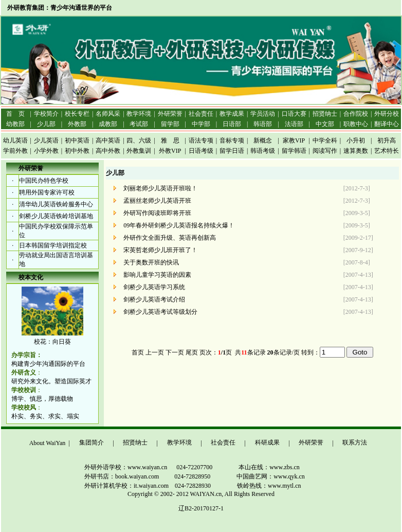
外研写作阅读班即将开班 (158, 213)
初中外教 (77, 151)
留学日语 (232, 151)
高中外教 (108, 151)
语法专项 (201, 140)
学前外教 (15, 151)
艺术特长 (387, 151)
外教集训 (139, 151)
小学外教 (46, 151)
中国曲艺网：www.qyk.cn (271, 476)
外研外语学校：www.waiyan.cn (113, 467)
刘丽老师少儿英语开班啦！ (161, 188)
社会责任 (223, 442)
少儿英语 (46, 140)
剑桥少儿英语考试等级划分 (161, 312)
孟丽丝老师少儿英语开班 (158, 201)
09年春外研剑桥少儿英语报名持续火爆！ (180, 225)
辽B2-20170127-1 (201, 508)
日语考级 (201, 151)
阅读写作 (325, 151)
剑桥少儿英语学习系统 (155, 287)
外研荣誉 (311, 442)
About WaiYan (48, 443)
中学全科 (325, 140)
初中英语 (77, 140)
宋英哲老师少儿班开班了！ (161, 250)
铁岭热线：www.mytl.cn (269, 486)
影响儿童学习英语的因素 (158, 275)
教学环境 (179, 442)
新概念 (263, 140)
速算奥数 (356, 151)
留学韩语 (294, 151)
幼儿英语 (15, 140)
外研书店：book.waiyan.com (109, 476)
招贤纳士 (135, 442)
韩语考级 (263, 151)
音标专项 (232, 140)
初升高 (387, 140)
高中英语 (108, 140)
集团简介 (92, 442)
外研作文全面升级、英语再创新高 (170, 238)
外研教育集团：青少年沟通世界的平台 (60, 8)
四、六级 (139, 140)
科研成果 (267, 442)
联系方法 (355, 442)
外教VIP (170, 151)
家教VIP (294, 140)
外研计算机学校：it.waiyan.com (114, 486)
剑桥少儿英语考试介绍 (155, 299)
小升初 (356, 140)
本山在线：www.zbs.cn (269, 467)
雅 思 (170, 140)
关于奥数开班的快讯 (152, 262)
